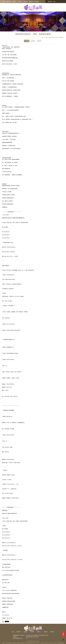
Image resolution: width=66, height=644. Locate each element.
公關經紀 (14, 2)
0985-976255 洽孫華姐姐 (33, 635)
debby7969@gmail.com (18, 638)
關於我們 (8, 2)
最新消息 (37, 2)
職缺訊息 (25, 2)
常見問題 (20, 2)
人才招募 (27, 41)
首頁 (4, 2)
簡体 (54, 2)
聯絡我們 (50, 2)
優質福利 (31, 2)
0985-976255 (46, 635)
